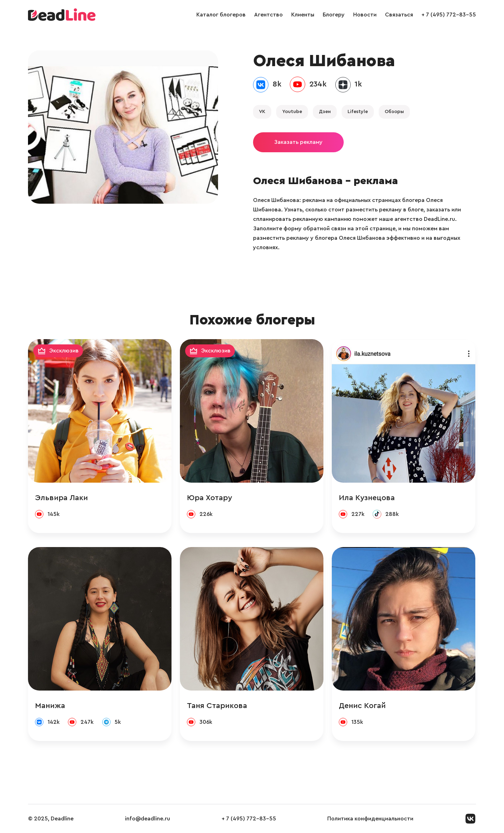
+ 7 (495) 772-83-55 (449, 15)
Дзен (325, 112)
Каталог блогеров (221, 15)
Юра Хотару (209, 498)
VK (262, 112)
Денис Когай (362, 706)
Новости (365, 15)
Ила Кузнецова (367, 498)
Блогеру (334, 15)
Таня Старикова (217, 706)
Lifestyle (358, 112)
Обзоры (394, 112)
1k (358, 84)
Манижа (50, 706)
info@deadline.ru (148, 819)
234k (318, 84)
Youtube (292, 112)
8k (277, 84)
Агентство (268, 15)
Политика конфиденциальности (370, 819)
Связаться (399, 15)
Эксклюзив (64, 351)
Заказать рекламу (298, 142)
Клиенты (303, 15)
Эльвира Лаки (61, 498)
